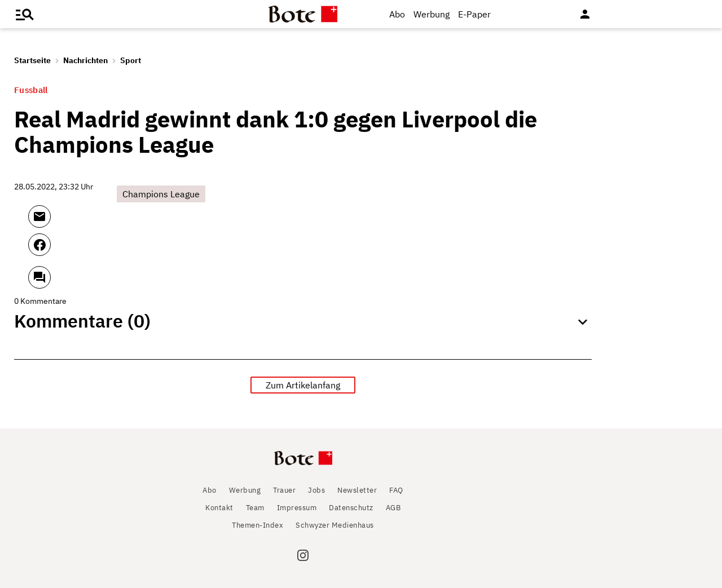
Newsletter (357, 490)
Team (255, 508)
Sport (131, 60)
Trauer (284, 490)
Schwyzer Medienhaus (335, 525)
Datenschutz (351, 508)
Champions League (161, 194)
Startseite (32, 60)
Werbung (432, 14)
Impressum (297, 508)
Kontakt (219, 508)
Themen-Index (257, 525)
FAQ (396, 490)
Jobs (316, 490)
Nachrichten (85, 60)
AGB (393, 508)
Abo (397, 14)
